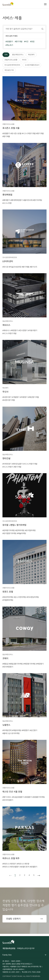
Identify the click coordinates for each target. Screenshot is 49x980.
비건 (27, 42)
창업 (33, 42)
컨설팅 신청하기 (13, 919)
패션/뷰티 (31, 55)
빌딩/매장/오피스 (18, 55)
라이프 (24, 60)
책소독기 (10, 45)
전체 (6, 55)
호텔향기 (10, 42)
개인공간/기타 (9, 70)
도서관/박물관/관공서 (32, 65)
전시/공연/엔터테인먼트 (12, 65)
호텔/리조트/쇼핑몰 (11, 60)
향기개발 (19, 42)
